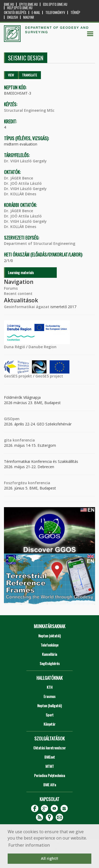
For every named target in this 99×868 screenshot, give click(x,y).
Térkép (75, 13)
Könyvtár (49, 724)
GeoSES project (49, 376)
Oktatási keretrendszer (49, 748)
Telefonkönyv (55, 13)
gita (8, 440)
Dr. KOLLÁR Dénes (20, 194)
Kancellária (49, 654)
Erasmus (49, 696)
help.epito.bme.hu (20, 8)
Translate (29, 75)
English (13, 17)
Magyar (29, 17)
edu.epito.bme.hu (55, 4)
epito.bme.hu (29, 4)
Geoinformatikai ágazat (27, 307)
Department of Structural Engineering (40, 243)
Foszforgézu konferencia (27, 483)
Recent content (18, 294)
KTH (50, 687)
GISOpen (12, 419)
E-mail (36, 13)
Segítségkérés (50, 663)
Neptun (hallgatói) (49, 705)
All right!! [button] (49, 858)
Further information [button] (29, 845)
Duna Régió (15, 347)
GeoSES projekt (18, 376)
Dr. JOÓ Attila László (23, 183)
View (11, 75)
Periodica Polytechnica (49, 775)
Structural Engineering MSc (29, 110)
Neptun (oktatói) (49, 636)
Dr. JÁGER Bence (18, 178)
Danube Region (43, 347)
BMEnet (50, 757)
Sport (50, 715)
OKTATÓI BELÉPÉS (15, 13)
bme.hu (9, 4)
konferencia (23, 440)
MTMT (50, 766)
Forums (11, 288)
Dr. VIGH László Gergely (25, 161)
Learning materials (21, 272)
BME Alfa (50, 785)
